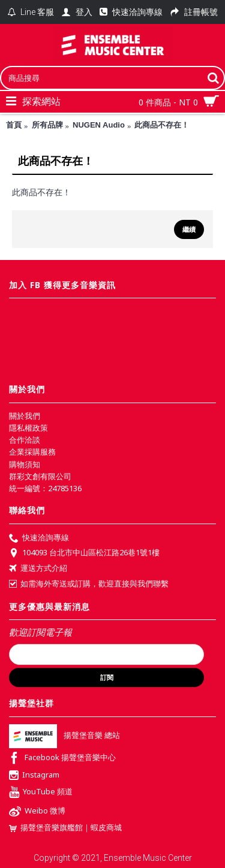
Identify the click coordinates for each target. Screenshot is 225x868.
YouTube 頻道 (41, 793)
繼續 (189, 229)
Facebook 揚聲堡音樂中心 (62, 759)
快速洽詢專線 (39, 539)
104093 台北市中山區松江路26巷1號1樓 (84, 554)
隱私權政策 (28, 428)
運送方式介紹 (38, 569)
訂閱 (107, 678)
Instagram (34, 776)
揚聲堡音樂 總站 (64, 735)
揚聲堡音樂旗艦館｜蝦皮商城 (65, 828)
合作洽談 (25, 440)
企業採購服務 (32, 452)
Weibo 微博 (37, 812)
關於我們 (25, 416)
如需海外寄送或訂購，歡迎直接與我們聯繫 (89, 584)
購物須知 (25, 464)
